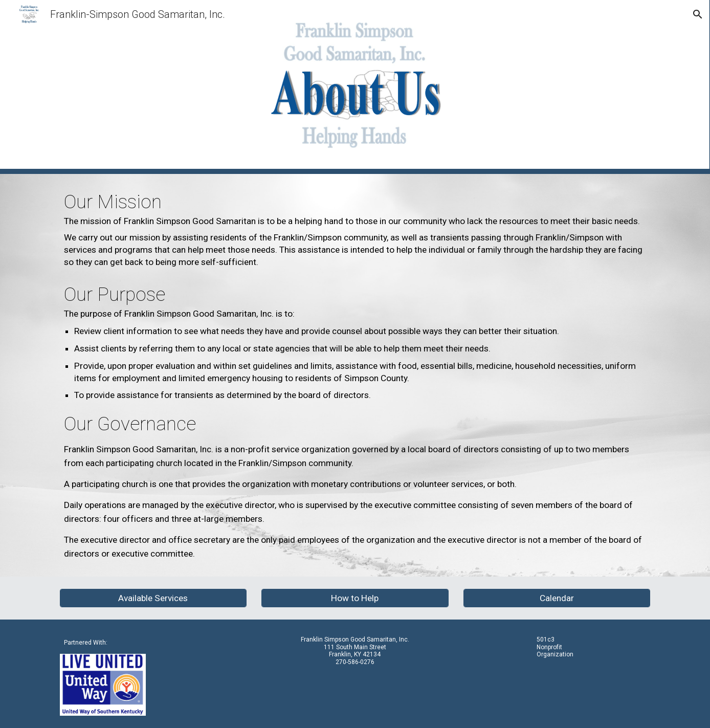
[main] (355, 375)
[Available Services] (153, 598)
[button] (698, 14)
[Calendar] (557, 598)
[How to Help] (355, 598)
